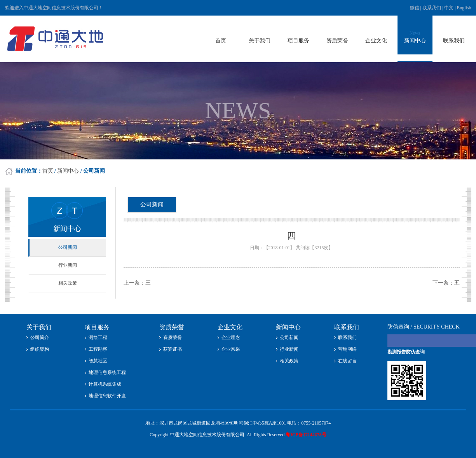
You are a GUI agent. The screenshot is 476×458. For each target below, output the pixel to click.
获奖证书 (173, 349)
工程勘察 (98, 349)
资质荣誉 (173, 337)
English (464, 8)
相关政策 (68, 283)
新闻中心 (68, 171)
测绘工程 (98, 337)
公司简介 (40, 337)
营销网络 (347, 349)
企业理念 (231, 337)
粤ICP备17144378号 (306, 435)
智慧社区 (98, 361)
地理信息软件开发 (107, 396)
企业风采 (231, 349)
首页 (48, 171)
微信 (415, 8)
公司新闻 (68, 247)
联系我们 (432, 8)
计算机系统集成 (105, 384)
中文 (449, 8)
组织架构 (40, 349)
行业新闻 (68, 265)
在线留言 (347, 361)
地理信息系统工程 (107, 372)
